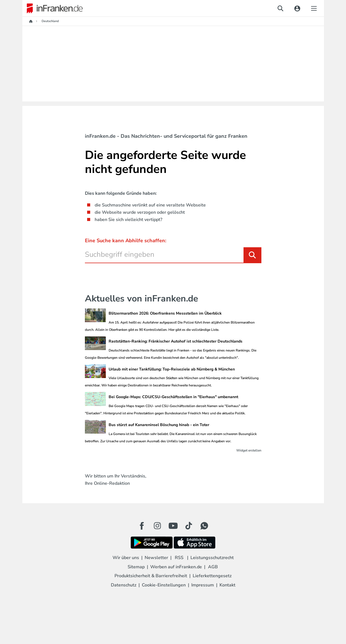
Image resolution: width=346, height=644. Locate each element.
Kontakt (227, 585)
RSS (179, 558)
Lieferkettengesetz (212, 576)
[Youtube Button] (173, 526)
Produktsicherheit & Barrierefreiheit (151, 576)
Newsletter (156, 558)
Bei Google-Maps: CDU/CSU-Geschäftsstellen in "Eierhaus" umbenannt (173, 397)
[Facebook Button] (142, 526)
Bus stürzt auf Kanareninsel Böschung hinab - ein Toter (159, 425)
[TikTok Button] (189, 526)
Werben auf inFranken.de (176, 567)
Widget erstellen (249, 450)
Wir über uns (126, 558)
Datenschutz (124, 585)
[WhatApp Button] (204, 526)
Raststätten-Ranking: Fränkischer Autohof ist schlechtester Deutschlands (176, 341)
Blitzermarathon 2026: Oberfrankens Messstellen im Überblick (165, 313)
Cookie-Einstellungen (164, 585)
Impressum (203, 585)
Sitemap (136, 567)
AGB (213, 567)
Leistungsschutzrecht (212, 558)
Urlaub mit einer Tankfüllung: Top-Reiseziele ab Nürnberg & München (172, 369)
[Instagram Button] (158, 527)
